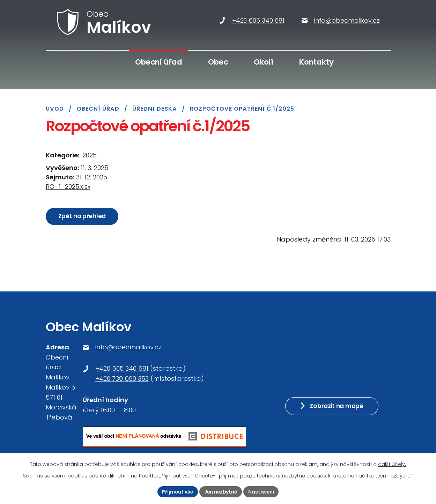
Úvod (106, 62)
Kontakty (316, 62)
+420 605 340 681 (122, 368)
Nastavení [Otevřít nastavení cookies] (262, 491)
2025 (90, 155)
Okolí (264, 62)
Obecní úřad (159, 62)
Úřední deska (155, 109)
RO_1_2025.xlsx (68, 187)
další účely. (392, 464)
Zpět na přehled (83, 216)
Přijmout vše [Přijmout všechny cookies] (177, 491)
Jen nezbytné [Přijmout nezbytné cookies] (221, 491)
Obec (218, 62)
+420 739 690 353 (122, 379)
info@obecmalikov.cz (128, 347)
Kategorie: (62, 155)
